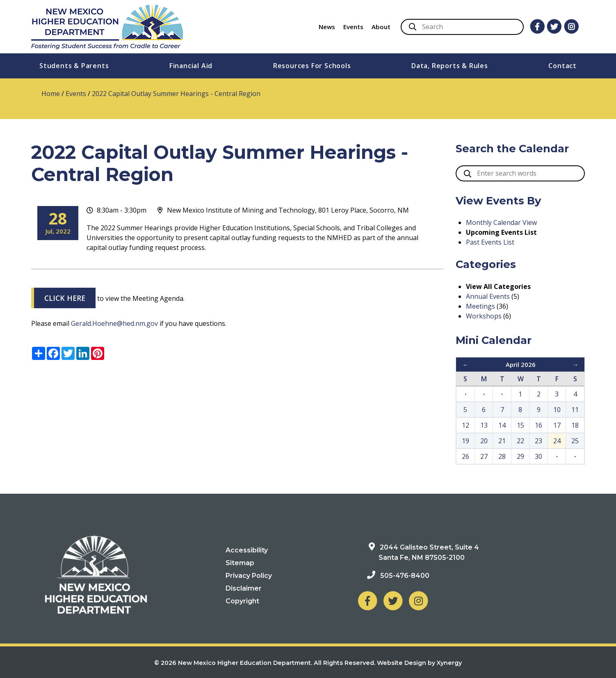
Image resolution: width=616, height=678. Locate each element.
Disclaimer (244, 588)
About (381, 27)
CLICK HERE (65, 298)
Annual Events (488, 296)
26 (465, 456)
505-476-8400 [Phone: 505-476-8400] (405, 576)
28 (502, 456)
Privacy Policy (249, 576)
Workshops (484, 316)
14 (502, 425)
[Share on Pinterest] (98, 353)
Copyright (242, 601)
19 (465, 441)
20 (484, 441)
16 (538, 425)
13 (484, 425)
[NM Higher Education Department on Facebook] (367, 601)
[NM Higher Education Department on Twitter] (393, 601)
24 (557, 441)
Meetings (480, 306)
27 (484, 456)
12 (465, 425)
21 (502, 441)
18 (575, 425)
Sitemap (240, 563)
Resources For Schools (312, 66)
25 (575, 441)
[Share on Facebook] (53, 353)
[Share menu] (39, 353)
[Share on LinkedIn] (83, 353)
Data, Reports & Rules (450, 66)
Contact (562, 66)
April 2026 (521, 364)
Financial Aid (191, 66)
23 (538, 441)
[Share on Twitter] (68, 353)
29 (520, 456)
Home (51, 94)
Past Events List (490, 242)
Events (353, 27)
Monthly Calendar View (501, 222)
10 (557, 410)
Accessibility (247, 550)
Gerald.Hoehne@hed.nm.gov (114, 323)
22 (520, 441)
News (327, 27)
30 (538, 456)
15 (520, 425)
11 (575, 410)
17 (557, 425)
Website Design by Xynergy (419, 663)
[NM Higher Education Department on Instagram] (418, 601)
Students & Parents (74, 66)
